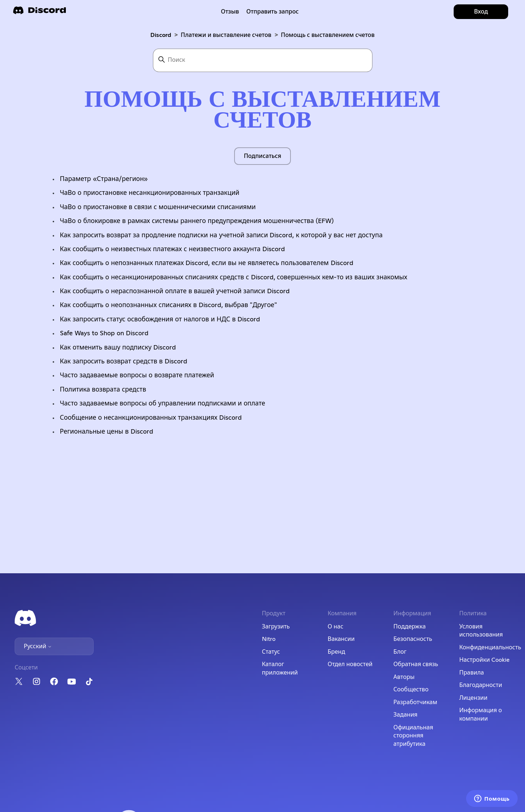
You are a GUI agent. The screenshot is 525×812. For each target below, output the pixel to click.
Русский (38, 646)
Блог (400, 652)
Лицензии (473, 698)
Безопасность (413, 639)
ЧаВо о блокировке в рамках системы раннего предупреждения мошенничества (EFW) (197, 221)
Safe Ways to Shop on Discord (104, 333)
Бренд (336, 652)
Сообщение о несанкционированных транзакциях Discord (151, 418)
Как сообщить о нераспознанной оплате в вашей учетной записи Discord (175, 291)
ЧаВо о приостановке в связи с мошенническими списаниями (158, 207)
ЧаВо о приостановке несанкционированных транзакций (150, 193)
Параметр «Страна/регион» (104, 179)
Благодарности (481, 685)
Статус (271, 652)
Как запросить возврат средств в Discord (124, 362)
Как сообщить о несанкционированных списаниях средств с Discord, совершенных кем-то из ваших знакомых (234, 277)
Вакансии (341, 639)
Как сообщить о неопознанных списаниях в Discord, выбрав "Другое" (168, 305)
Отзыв (230, 12)
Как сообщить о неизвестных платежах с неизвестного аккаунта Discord (173, 249)
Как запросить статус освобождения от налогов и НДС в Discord (160, 320)
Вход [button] (481, 12)
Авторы (404, 677)
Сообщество (411, 690)
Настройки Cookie (484, 660)
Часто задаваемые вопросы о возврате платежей (137, 375)
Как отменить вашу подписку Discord (118, 348)
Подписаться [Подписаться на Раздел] (262, 156)
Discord (161, 35)
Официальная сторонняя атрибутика (413, 736)
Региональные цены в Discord (107, 432)
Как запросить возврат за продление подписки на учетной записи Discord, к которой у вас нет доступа (221, 235)
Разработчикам (415, 702)
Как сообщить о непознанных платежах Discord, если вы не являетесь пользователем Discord (207, 263)
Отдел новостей (350, 664)
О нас (335, 627)
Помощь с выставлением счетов (328, 35)
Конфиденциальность (490, 647)
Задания (405, 715)
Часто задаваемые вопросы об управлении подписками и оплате (163, 404)
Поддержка (409, 627)
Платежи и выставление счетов (226, 35)
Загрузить (276, 627)
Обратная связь (416, 664)
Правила (472, 673)
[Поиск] (263, 60)
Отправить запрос (272, 12)
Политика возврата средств (103, 390)
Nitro (269, 639)
